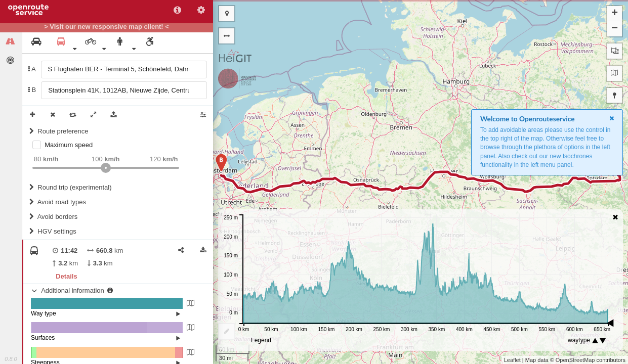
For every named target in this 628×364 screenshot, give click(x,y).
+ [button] (615, 14)
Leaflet (512, 360)
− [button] (615, 29)
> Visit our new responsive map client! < (107, 27)
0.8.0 (11, 359)
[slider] (106, 168)
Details (66, 276)
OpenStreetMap (575, 360)
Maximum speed (69, 145)
